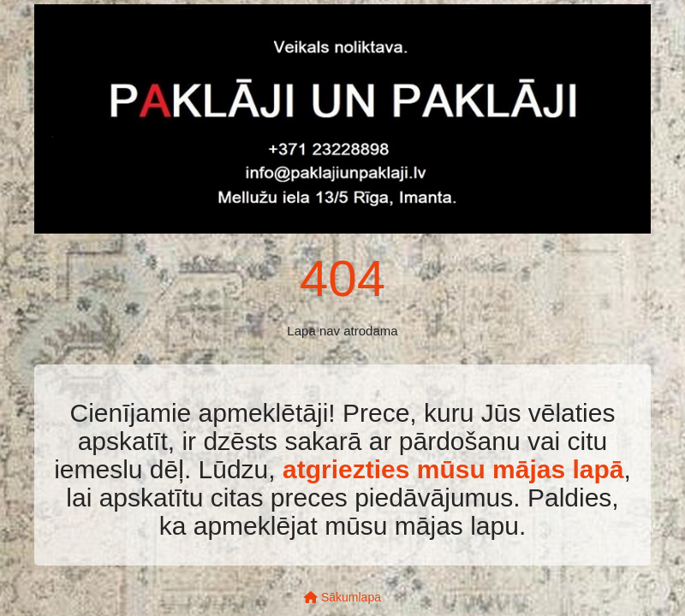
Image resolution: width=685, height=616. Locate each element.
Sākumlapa (342, 597)
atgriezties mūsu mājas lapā (453, 469)
